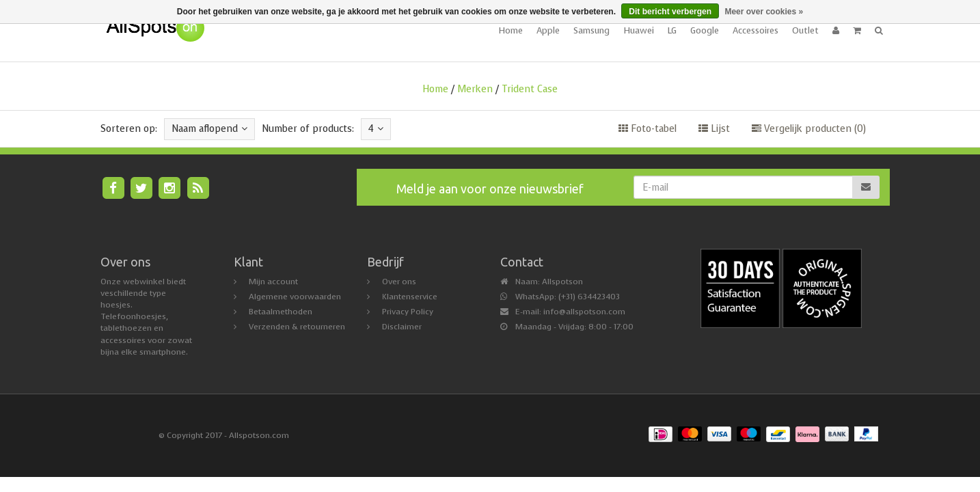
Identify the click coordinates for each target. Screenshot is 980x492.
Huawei (639, 30)
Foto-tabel (648, 129)
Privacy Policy (408, 312)
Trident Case (530, 89)
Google (705, 30)
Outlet (805, 30)
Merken (475, 89)
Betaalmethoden (281, 312)
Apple (548, 30)
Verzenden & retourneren (297, 327)
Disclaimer (402, 327)
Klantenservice (410, 297)
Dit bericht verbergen (670, 12)
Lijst (714, 129)
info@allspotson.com (584, 312)
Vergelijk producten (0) (809, 129)
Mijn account (273, 282)
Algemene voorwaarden (295, 297)
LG (672, 30)
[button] (857, 31)
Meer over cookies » (764, 12)
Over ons (399, 282)
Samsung (591, 30)
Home (511, 30)
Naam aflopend (209, 129)
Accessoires (756, 30)
